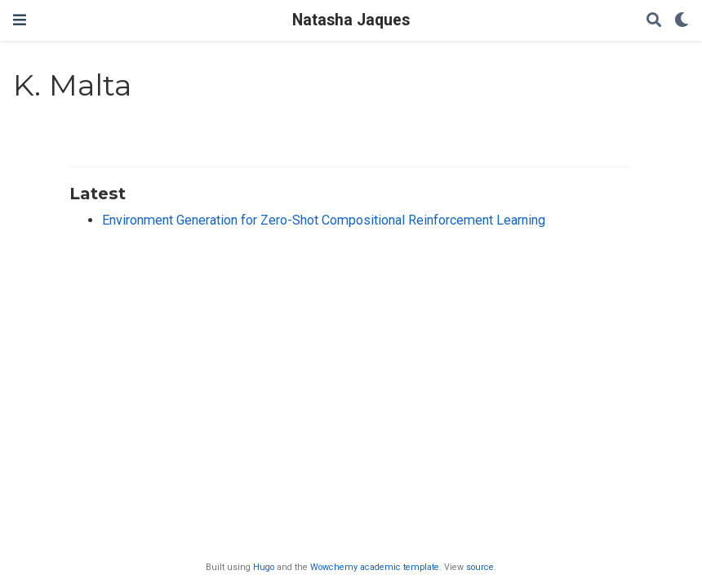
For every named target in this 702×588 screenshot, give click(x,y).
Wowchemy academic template (375, 567)
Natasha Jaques (351, 20)
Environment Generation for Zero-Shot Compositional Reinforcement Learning (324, 220)
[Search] (654, 21)
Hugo (264, 567)
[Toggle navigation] (20, 20)
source (480, 567)
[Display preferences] (682, 21)
